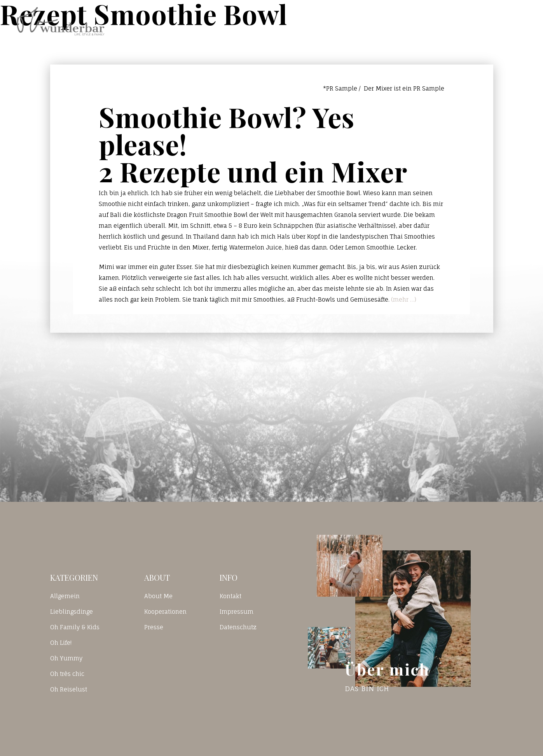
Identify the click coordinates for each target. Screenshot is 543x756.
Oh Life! (61, 643)
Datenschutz (238, 627)
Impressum (237, 612)
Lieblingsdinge (72, 612)
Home (329, 21)
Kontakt (424, 21)
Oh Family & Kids (75, 627)
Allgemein (65, 596)
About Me (158, 596)
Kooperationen (165, 612)
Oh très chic (67, 674)
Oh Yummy (66, 658)
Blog (374, 21)
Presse (154, 627)
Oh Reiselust (69, 689)
